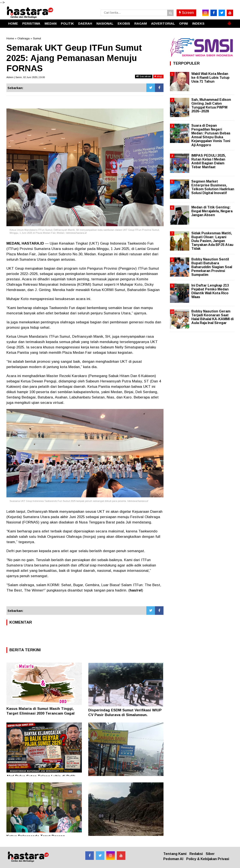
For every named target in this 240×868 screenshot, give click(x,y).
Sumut (37, 38)
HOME (13, 23)
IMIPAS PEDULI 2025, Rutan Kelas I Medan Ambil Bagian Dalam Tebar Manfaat (209, 161)
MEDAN (51, 23)
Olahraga (23, 38)
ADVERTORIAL (163, 23)
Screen (186, 13)
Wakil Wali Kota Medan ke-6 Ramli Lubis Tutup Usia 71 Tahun (210, 78)
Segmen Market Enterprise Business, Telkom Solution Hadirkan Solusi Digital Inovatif (213, 187)
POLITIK (67, 23)
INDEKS (198, 23)
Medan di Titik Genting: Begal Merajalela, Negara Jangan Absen (212, 211)
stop (158, 76)
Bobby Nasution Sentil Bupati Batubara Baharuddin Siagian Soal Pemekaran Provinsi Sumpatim (212, 267)
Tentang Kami (175, 854)
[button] (229, 22)
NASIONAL (105, 23)
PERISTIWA (31, 23)
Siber (210, 854)
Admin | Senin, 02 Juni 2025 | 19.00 (26, 77)
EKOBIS (124, 23)
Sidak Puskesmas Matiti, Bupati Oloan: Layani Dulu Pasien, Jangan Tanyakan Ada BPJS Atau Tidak (212, 241)
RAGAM (141, 23)
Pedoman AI (173, 859)
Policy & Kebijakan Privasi (208, 859)
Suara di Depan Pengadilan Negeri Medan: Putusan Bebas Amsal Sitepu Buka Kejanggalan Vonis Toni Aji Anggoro (211, 135)
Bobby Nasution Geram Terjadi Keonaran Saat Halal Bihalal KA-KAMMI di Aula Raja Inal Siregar (212, 317)
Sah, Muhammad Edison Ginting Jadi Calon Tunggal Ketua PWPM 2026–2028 (211, 106)
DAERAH (85, 23)
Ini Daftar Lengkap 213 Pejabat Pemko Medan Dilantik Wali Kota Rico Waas (210, 291)
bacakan (144, 76)
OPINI (184, 23)
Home (10, 38)
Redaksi (196, 854)
